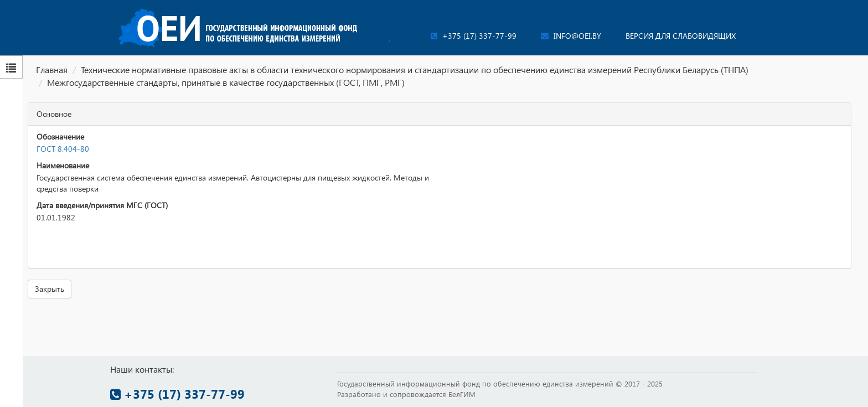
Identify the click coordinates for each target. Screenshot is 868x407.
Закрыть (50, 289)
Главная (52, 69)
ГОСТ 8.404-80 (63, 149)
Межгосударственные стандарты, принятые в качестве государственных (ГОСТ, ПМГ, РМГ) (226, 82)
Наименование (63, 165)
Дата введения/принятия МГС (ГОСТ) (102, 205)
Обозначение (60, 136)
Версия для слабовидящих (681, 36)
